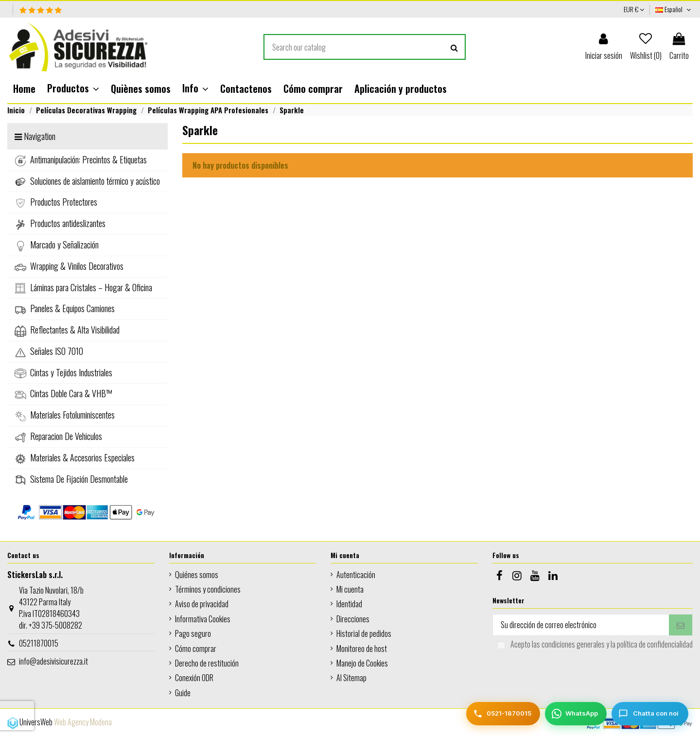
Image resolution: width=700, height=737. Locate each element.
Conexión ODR (194, 678)
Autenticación (356, 575)
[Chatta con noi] (650, 714)
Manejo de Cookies (362, 663)
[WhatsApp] (576, 714)
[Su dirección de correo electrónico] (581, 625)
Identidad (349, 604)
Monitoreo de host (362, 649)
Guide (183, 693)
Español (674, 9)
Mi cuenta (350, 589)
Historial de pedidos (364, 633)
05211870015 (39, 643)
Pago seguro (193, 633)
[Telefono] (503, 714)
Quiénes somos (197, 575)
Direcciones (353, 619)
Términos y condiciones (208, 589)
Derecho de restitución (207, 663)
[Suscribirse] (681, 625)
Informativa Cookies (203, 619)
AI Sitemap (351, 678)
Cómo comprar (196, 649)
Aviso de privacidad (202, 604)
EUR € (634, 9)
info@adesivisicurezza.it (53, 661)
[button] (73, 88)
